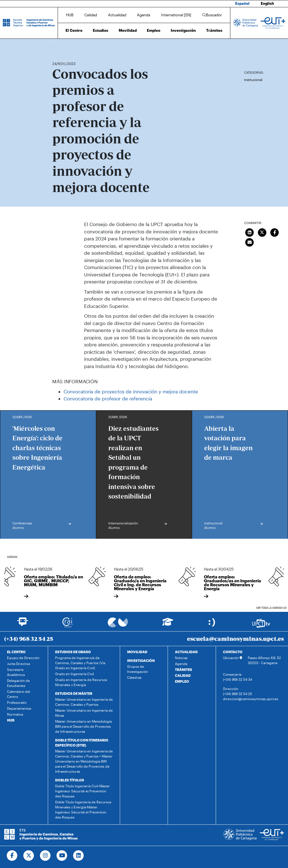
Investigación (183, 30)
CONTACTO (233, 652)
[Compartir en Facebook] (274, 232)
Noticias (181, 658)
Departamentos (19, 708)
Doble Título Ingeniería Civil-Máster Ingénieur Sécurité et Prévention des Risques (83, 791)
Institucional (253, 80)
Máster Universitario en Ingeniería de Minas (84, 713)
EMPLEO (182, 681)
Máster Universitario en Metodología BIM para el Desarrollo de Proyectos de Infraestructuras (83, 726)
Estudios (101, 30)
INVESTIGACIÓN (141, 660)
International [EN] (176, 15)
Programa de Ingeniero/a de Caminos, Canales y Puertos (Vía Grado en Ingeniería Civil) (80, 663)
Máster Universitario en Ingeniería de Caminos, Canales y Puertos (84, 702)
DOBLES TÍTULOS (70, 780)
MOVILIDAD (137, 652)
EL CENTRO (16, 652)
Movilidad (128, 30)
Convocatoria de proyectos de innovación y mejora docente (131, 391)
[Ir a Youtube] (62, 856)
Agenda (144, 15)
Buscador (212, 15)
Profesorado (17, 702)
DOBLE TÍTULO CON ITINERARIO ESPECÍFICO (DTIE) (82, 743)
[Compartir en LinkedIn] (249, 232)
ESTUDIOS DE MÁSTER (74, 693)
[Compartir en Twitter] (262, 232)
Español (242, 3)
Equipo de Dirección (23, 658)
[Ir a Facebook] (12, 856)
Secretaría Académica (16, 672)
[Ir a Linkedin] (79, 856)
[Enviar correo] (249, 242)
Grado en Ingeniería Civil (75, 674)
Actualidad (117, 15)
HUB (70, 15)
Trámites (214, 30)
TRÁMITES (184, 669)
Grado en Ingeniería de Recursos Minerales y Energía (81, 682)
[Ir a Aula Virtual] (168, 624)
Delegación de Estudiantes (18, 683)
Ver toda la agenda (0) (271, 608)
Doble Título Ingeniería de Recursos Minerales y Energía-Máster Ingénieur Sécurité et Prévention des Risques (83, 810)
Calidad (91, 15)
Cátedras (134, 677)
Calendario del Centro (19, 694)
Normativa (15, 714)
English (267, 3)
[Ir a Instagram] (45, 856)
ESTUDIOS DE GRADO (73, 652)
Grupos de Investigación (138, 669)
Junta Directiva (18, 664)
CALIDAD (183, 675)
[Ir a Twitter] (29, 856)
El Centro (74, 30)
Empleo (154, 30)
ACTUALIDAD (186, 652)
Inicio (57, 47)
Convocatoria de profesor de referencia (108, 398)
